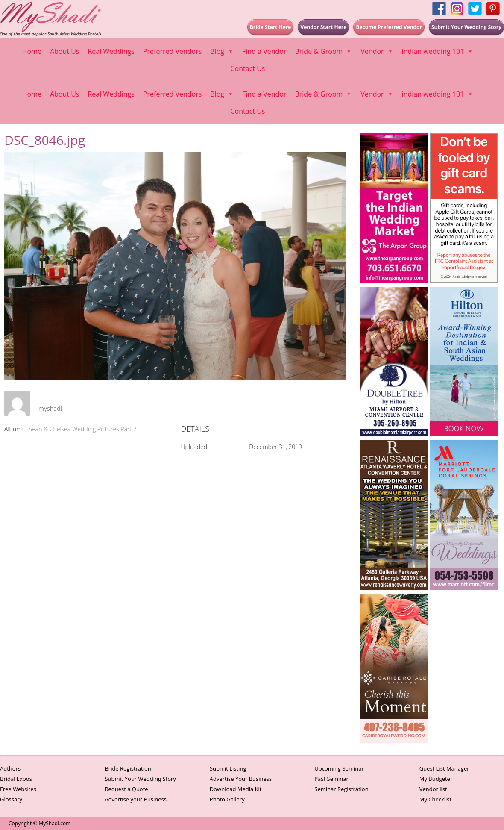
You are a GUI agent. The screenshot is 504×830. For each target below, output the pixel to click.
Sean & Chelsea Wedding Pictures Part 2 (83, 429)
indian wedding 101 (438, 51)
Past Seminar (331, 779)
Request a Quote (126, 789)
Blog (222, 51)
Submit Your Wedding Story (140, 779)
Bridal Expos (16, 779)
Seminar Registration (341, 789)
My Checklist (436, 799)
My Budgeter (436, 779)
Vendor (377, 51)
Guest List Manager (444, 768)
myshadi (50, 408)
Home (32, 51)
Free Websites (18, 789)
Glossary (11, 799)
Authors (10, 768)
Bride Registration (128, 768)
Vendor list (433, 789)
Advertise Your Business (241, 779)
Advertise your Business (136, 799)
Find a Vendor (264, 51)
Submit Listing (228, 768)
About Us (65, 51)
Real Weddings (111, 51)
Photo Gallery (227, 799)
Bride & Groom (323, 51)
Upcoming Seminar (339, 768)
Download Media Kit (236, 789)
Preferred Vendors (172, 51)
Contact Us (248, 68)
